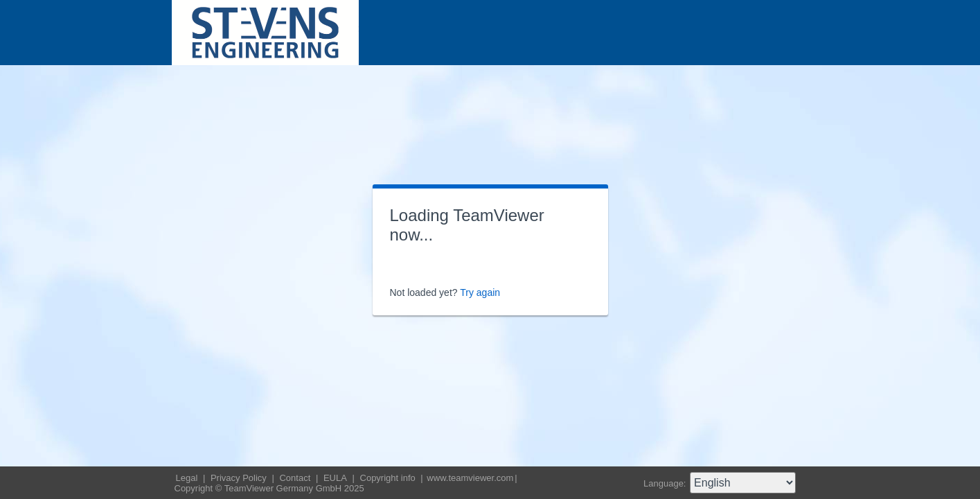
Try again (480, 292)
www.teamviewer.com (470, 478)
